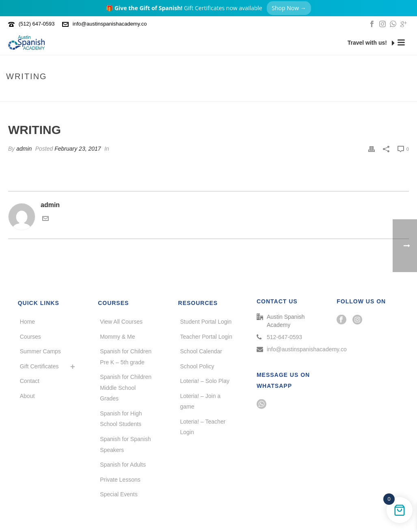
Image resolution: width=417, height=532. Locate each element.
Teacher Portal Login (206, 337)
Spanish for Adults (123, 465)
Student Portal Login (206, 322)
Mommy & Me (117, 337)
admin (24, 149)
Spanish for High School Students (121, 419)
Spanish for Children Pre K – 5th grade (126, 357)
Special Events (119, 494)
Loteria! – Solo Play (205, 381)
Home (371, 94)
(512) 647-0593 (37, 24)
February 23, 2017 (78, 149)
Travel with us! (371, 43)
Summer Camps (40, 351)
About (27, 396)
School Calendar (201, 351)
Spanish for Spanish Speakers (125, 444)
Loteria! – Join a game (201, 401)
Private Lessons (120, 480)
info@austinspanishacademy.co (110, 24)
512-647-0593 (284, 337)
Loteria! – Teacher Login (203, 427)
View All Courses (121, 322)
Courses (30, 337)
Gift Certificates (39, 366)
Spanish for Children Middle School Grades (126, 388)
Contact (30, 381)
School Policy (197, 366)
